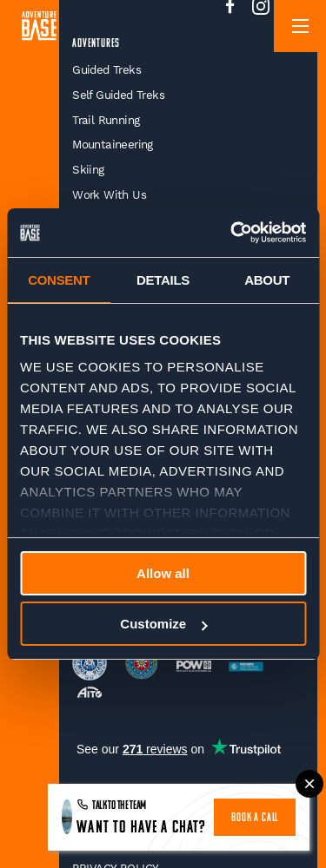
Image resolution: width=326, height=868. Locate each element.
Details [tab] (163, 280)
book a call (255, 818)
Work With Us (109, 195)
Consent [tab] (59, 280)
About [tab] (267, 280)
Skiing (88, 170)
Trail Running (106, 120)
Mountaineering (113, 145)
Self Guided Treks (118, 95)
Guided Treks (106, 70)
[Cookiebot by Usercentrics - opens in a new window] (232, 233)
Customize (163, 624)
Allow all (163, 573)
